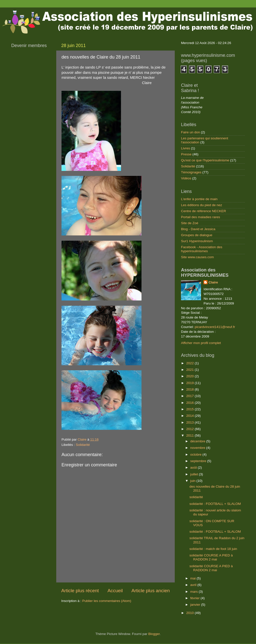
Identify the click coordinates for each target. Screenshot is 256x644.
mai (193, 578)
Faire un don (190, 132)
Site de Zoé (190, 223)
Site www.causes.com (197, 257)
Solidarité (83, 445)
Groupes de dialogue (197, 235)
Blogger (154, 634)
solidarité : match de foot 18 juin (213, 549)
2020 (190, 376)
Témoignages (191, 172)
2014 (190, 416)
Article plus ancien (151, 591)
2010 (190, 613)
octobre (196, 454)
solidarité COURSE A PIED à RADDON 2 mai (211, 557)
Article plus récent (80, 591)
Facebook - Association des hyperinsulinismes (202, 249)
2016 (190, 403)
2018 (190, 389)
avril (194, 585)
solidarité (196, 497)
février (195, 598)
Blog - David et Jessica (198, 229)
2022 (190, 363)
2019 (190, 383)
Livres (185, 148)
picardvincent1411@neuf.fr (215, 327)
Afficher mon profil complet (201, 343)
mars (194, 592)
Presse (186, 154)
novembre (198, 448)
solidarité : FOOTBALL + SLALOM (215, 504)
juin (193, 481)
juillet (195, 474)
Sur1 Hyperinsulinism (197, 241)
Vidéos (186, 178)
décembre (198, 441)
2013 (190, 422)
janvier (196, 605)
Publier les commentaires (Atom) (107, 601)
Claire (213, 282)
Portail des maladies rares (200, 217)
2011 (190, 435)
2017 (190, 396)
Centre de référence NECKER (203, 211)
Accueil (115, 591)
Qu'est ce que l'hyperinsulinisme (205, 160)
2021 (190, 370)
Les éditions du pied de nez (201, 205)
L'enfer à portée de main (199, 199)
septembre (199, 461)
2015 (190, 409)
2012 (190, 429)
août (194, 467)
